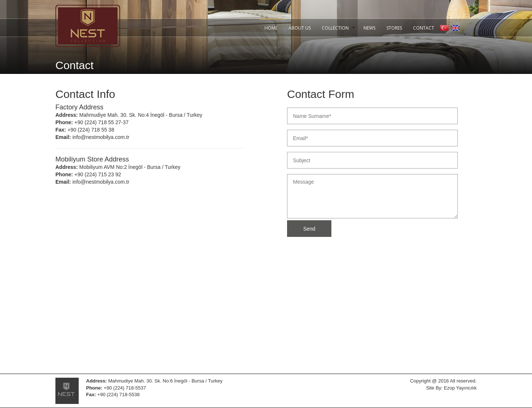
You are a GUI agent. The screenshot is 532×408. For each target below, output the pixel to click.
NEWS (369, 28)
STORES (394, 28)
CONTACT (424, 28)
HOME (271, 28)
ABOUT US (300, 28)
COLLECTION (335, 28)
